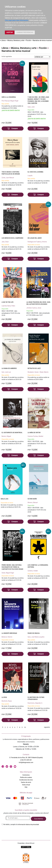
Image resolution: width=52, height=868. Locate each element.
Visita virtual (26, 785)
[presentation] (17, 831)
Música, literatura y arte (16, 40)
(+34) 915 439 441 (26, 760)
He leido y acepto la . (21, 824)
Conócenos (26, 775)
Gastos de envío (26, 782)
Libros (3, 40)
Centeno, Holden (33, 571)
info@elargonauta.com (26, 762)
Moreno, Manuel (33, 502)
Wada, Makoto (44, 372)
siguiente (47, 727)
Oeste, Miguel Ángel (8, 573)
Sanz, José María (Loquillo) (36, 637)
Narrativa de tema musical (42, 40)
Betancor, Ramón (7, 637)
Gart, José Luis (6, 372)
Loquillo (30, 176)
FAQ (26, 787)
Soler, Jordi (31, 107)
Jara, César (5, 242)
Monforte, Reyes (7, 701)
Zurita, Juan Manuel (8, 178)
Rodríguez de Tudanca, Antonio (37, 242)
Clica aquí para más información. (17, 20)
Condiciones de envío (26, 780)
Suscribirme (38, 819)
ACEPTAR (10, 32)
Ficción (28, 40)
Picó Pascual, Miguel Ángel (10, 101)
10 (25, 727)
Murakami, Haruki (33, 372)
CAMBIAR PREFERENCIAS (25, 32)
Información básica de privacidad (28, 824)
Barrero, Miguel (6, 436)
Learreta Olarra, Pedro (8, 306)
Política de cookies (26, 777)
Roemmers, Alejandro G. (35, 703)
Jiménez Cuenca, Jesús (34, 308)
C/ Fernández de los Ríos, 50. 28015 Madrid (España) (26, 758)
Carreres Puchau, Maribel (35, 436)
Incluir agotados (7, 56)
